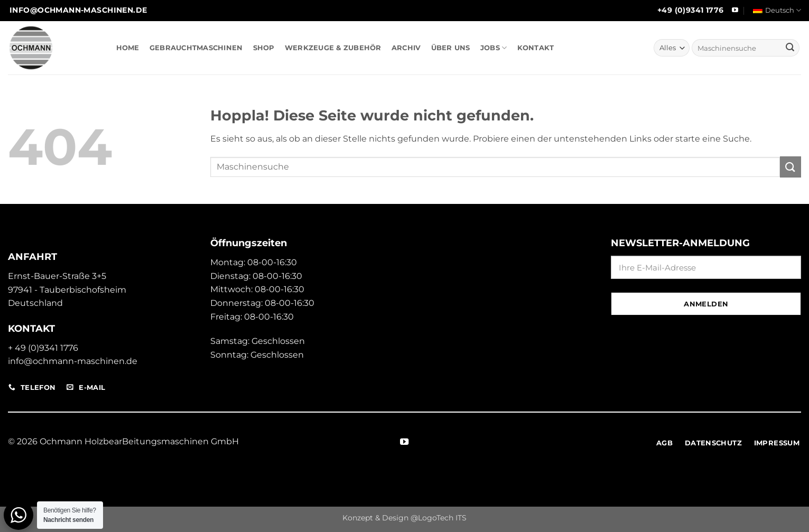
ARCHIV (406, 48)
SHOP (264, 48)
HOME (128, 48)
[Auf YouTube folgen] (735, 11)
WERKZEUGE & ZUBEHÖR (333, 48)
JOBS (494, 48)
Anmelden (706, 304)
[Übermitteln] (790, 48)
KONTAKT (536, 48)
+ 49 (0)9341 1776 (43, 348)
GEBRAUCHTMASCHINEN (196, 48)
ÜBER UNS (451, 48)
